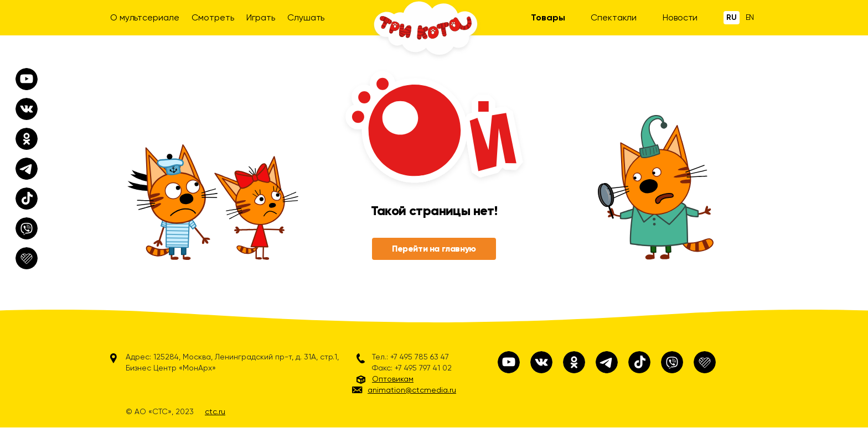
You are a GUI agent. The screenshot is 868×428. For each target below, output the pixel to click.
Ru (732, 17)
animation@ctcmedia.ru (412, 390)
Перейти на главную (434, 249)
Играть (260, 17)
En (750, 17)
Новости (680, 17)
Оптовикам (393, 379)
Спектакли (614, 17)
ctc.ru (215, 411)
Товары (548, 17)
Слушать (306, 17)
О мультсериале (145, 17)
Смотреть (213, 17)
